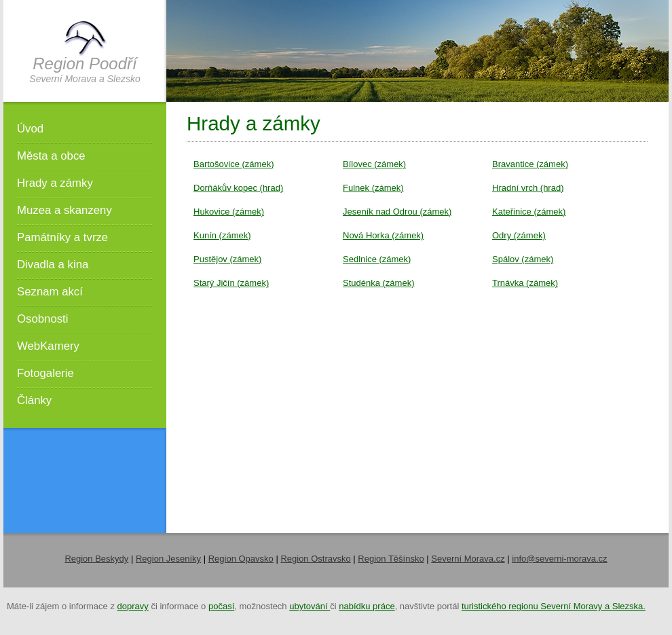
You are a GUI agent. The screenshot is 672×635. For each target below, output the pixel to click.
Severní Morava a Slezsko (85, 79)
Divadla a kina (53, 265)
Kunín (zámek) (222, 235)
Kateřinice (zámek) (529, 212)
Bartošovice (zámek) (234, 164)
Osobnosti (43, 319)
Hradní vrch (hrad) (528, 188)
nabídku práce (367, 606)
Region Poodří (85, 64)
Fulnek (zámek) (373, 188)
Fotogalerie (45, 373)
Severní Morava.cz (468, 559)
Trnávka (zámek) (525, 283)
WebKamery (48, 346)
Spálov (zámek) (523, 259)
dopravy (133, 606)
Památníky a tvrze (62, 237)
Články (34, 400)
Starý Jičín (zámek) (231, 283)
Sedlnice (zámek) (377, 259)
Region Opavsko (241, 559)
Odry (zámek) (519, 235)
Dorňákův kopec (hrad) (238, 188)
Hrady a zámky (55, 183)
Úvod (30, 129)
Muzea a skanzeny (64, 210)
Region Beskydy (96, 559)
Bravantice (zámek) (530, 164)
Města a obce (51, 156)
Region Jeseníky (168, 559)
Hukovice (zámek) (229, 212)
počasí (221, 606)
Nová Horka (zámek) (383, 235)
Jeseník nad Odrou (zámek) (397, 212)
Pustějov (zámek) (227, 259)
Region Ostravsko (315, 559)
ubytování (310, 606)
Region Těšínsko (391, 559)
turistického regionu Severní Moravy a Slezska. (554, 606)
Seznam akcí (50, 292)
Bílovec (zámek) (374, 164)
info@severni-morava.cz (559, 559)
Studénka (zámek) (379, 283)
